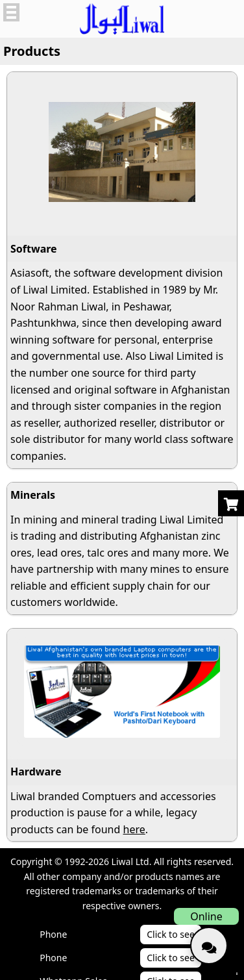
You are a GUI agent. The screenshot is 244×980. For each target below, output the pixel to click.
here (134, 829)
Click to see (171, 934)
